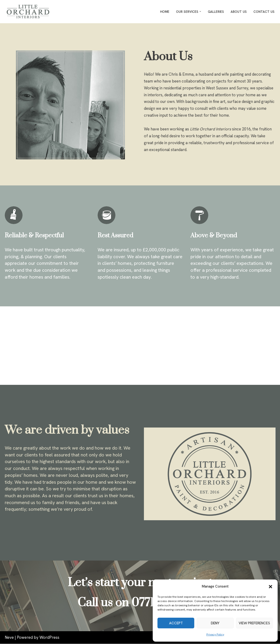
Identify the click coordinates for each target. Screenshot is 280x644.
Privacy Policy (215, 635)
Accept (176, 623)
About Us (239, 11)
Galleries (216, 11)
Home (165, 11)
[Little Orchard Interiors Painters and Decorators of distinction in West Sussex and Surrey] (29, 12)
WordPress (49, 638)
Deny (215, 623)
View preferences (254, 623)
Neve (9, 638)
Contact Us (264, 11)
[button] (271, 587)
